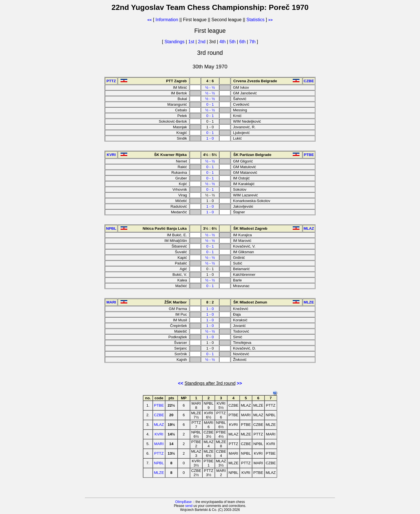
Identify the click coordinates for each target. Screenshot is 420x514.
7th (253, 42)
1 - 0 (210, 138)
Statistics (255, 20)
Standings (175, 42)
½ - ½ (210, 87)
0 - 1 (210, 104)
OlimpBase (184, 502)
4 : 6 (210, 81)
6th (243, 42)
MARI (159, 444)
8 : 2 (210, 302)
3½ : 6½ (210, 228)
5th (233, 42)
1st (192, 42)
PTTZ (159, 453)
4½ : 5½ (210, 155)
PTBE (159, 405)
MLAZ (159, 425)
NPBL (159, 463)
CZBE (159, 415)
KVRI (159, 434)
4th (223, 42)
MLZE (159, 473)
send (189, 506)
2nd (202, 42)
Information (167, 20)
